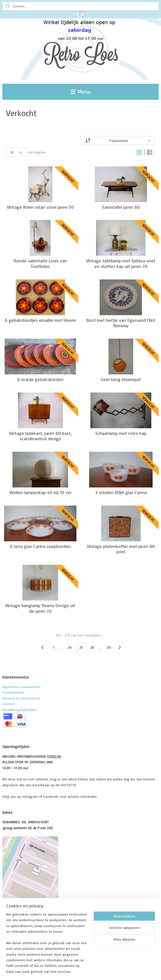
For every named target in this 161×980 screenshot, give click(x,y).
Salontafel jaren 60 (121, 207)
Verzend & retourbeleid (21, 698)
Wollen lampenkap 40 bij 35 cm (40, 492)
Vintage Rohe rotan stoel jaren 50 (40, 207)
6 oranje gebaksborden (40, 379)
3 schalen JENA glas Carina (121, 492)
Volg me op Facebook (24, 929)
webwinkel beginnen (89, 971)
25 (81, 647)
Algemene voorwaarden (21, 687)
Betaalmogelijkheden (19, 710)
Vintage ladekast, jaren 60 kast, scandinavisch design (40, 436)
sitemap (61, 971)
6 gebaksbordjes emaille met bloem (40, 320)
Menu (81, 92)
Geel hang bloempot (121, 379)
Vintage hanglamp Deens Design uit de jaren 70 (40, 608)
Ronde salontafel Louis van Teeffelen (40, 264)
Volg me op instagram (29, 937)
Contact (8, 704)
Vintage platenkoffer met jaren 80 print (121, 549)
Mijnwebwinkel (131, 971)
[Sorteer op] (118, 140)
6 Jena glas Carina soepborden (40, 546)
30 (109, 647)
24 (70, 647)
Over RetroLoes (23, 921)
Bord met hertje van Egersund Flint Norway (121, 323)
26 (92, 647)
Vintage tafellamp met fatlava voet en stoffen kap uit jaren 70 (121, 264)
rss (71, 971)
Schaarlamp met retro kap (121, 433)
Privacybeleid (13, 692)
